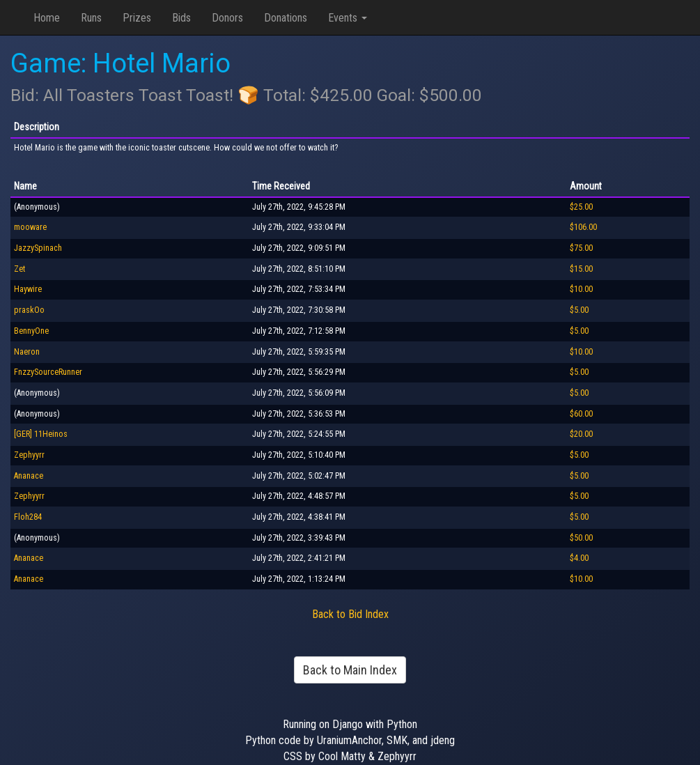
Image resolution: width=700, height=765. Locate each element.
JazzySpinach (38, 248)
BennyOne (31, 331)
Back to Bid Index (350, 614)
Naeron (27, 352)
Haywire (28, 289)
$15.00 (581, 269)
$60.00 (581, 414)
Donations (286, 18)
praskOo (29, 310)
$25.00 (581, 207)
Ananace (29, 476)
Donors (227, 18)
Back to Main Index (350, 670)
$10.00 (581, 289)
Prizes (137, 18)
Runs (91, 18)
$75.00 (581, 248)
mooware (30, 227)
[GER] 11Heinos (41, 434)
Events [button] (348, 18)
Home (47, 18)
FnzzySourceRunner (48, 372)
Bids (181, 18)
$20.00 (581, 434)
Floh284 (28, 517)
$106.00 (583, 227)
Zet (20, 269)
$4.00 (579, 558)
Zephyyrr (29, 455)
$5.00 (579, 310)
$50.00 (581, 538)
